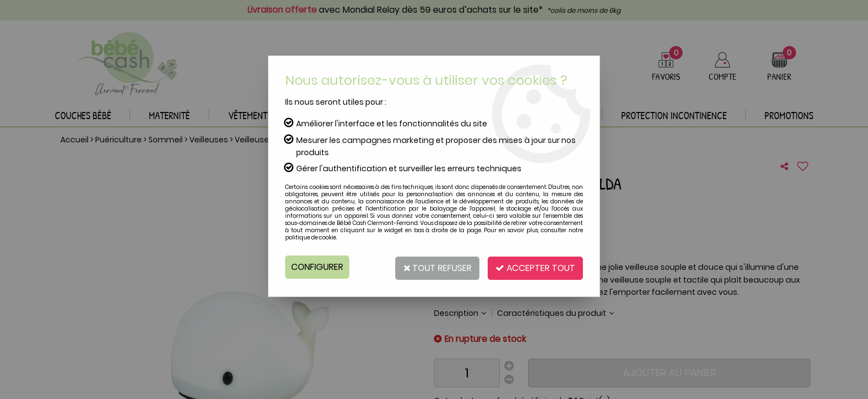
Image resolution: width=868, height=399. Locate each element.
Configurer (317, 267)
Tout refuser (433, 267)
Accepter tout (534, 267)
